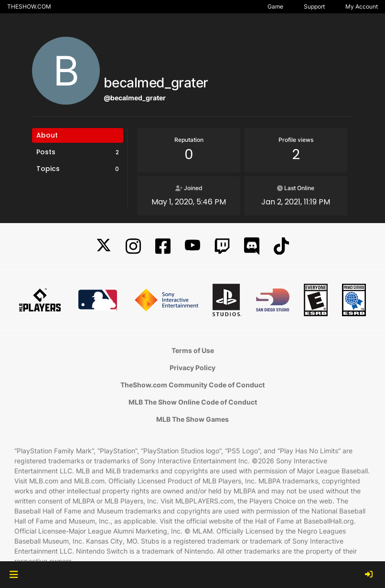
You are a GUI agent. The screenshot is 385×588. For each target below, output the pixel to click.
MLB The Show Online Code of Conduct (193, 402)
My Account (362, 6)
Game (275, 6)
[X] (104, 246)
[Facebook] (163, 246)
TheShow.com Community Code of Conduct (192, 385)
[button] (14, 575)
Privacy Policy (192, 368)
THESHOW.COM (29, 6)
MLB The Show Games (192, 419)
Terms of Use (193, 350)
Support (314, 6)
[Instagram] (133, 246)
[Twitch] (222, 246)
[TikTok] (281, 246)
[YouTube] (192, 246)
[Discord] (252, 246)
